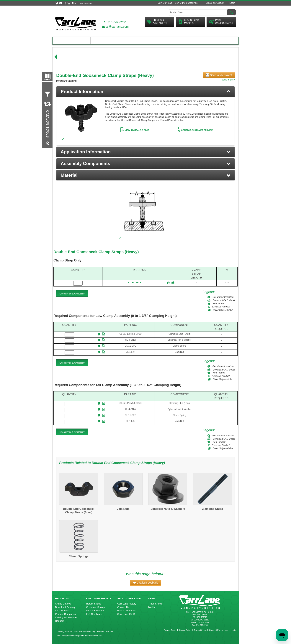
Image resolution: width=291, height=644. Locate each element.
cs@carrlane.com (115, 27)
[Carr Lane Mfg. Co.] (76, 23)
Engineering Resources (114, 41)
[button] (145, 152)
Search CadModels (188, 22)
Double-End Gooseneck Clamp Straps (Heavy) (96, 252)
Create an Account (215, 3)
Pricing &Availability (157, 22)
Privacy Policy (170, 630)
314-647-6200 (115, 22)
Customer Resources (160, 41)
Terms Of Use (200, 630)
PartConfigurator (221, 22)
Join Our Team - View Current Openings (178, 3)
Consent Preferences (219, 630)
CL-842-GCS (135, 283)
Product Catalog (71, 41)
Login (232, 3)
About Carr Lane (206, 41)
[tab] (145, 92)
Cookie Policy (185, 630)
